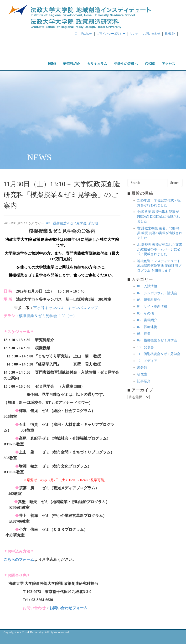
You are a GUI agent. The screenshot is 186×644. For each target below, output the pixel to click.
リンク (134, 34)
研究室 (142, 374)
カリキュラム (97, 60)
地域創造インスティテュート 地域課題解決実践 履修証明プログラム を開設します (159, 266)
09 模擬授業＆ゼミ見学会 (66, 223)
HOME (52, 60)
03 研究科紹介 (149, 300)
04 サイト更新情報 (152, 307)
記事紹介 (144, 381)
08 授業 (144, 334)
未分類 (93, 223)
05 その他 (145, 313)
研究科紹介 (72, 60)
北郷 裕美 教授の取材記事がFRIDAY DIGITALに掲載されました (158, 217)
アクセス (169, 60)
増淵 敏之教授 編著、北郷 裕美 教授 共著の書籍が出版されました (160, 233)
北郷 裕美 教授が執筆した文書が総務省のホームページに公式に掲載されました (160, 249)
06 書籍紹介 (147, 320)
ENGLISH (170, 34)
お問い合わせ (152, 34)
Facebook (87, 34)
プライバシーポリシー (111, 34)
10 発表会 (145, 347)
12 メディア (147, 361)
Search (175, 183)
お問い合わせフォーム (68, 608)
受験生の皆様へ (126, 60)
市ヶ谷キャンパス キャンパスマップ (66, 308)
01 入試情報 (147, 286)
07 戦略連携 (147, 327)
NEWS (39, 157)
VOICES (150, 60)
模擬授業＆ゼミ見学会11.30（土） (48, 316)
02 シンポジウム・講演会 (157, 293)
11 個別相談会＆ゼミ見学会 (159, 354)
